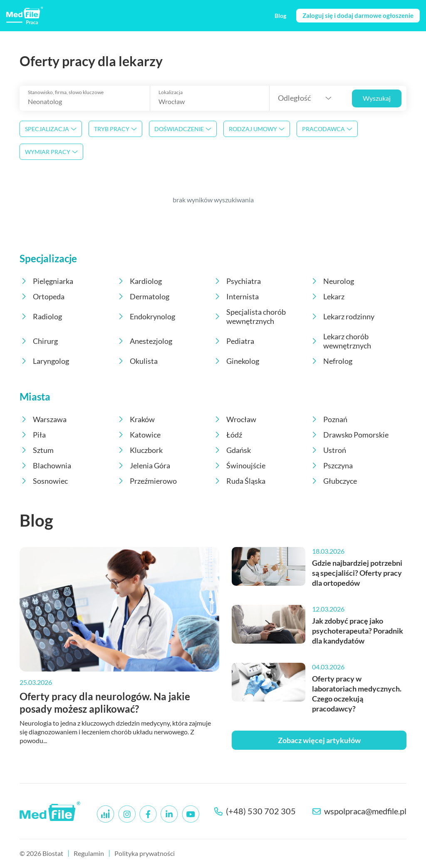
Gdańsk (232, 450)
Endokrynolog (146, 316)
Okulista (137, 361)
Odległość (294, 98)
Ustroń (328, 450)
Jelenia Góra (143, 465)
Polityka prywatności (145, 853)
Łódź (228, 435)
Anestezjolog (144, 341)
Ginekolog (236, 361)
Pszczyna (331, 465)
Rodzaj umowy (257, 129)
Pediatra (234, 341)
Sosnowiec (44, 481)
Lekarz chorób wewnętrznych (341, 341)
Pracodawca (327, 129)
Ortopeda (42, 296)
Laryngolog (44, 361)
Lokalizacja (171, 92)
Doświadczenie (183, 129)
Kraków (136, 419)
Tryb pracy (115, 129)
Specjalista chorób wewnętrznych (249, 316)
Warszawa (43, 419)
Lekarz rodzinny (342, 316)
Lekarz (327, 296)
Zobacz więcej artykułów (319, 740)
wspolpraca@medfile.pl (359, 811)
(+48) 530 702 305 (255, 811)
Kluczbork (140, 450)
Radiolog (41, 316)
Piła (33, 435)
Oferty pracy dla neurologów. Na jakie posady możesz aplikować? (105, 703)
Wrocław (235, 419)
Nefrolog (331, 361)
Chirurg (39, 341)
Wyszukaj (377, 98)
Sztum (37, 450)
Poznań (329, 419)
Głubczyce (333, 481)
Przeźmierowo (147, 481)
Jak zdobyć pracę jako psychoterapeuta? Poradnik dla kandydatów (358, 631)
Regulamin (89, 853)
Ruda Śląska (239, 481)
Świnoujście (239, 465)
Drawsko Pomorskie (349, 435)
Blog (36, 520)
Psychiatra (237, 281)
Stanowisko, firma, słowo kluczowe (66, 92)
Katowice (139, 435)
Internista (236, 296)
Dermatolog (143, 296)
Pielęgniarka (46, 281)
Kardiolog (139, 281)
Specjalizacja (51, 129)
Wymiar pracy (51, 152)
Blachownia (45, 465)
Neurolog (332, 281)
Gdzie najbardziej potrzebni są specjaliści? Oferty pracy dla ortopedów (357, 573)
